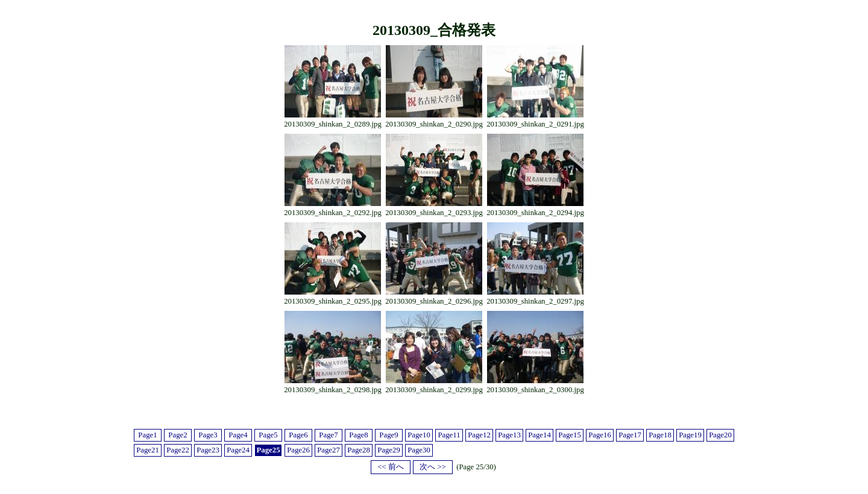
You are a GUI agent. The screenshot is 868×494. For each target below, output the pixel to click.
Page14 (539, 435)
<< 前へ (391, 467)
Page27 (329, 450)
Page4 (238, 435)
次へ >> (433, 467)
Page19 (690, 435)
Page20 (720, 435)
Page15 (570, 435)
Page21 (148, 450)
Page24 (238, 450)
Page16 (600, 435)
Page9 (388, 435)
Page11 (449, 435)
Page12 (479, 435)
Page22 (178, 450)
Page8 (358, 435)
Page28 (359, 450)
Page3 (208, 435)
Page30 (419, 450)
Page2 (178, 435)
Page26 (298, 450)
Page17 (630, 435)
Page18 (660, 435)
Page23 (208, 450)
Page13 (509, 435)
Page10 (419, 435)
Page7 (328, 435)
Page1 (147, 435)
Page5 (268, 435)
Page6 (298, 435)
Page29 (389, 450)
